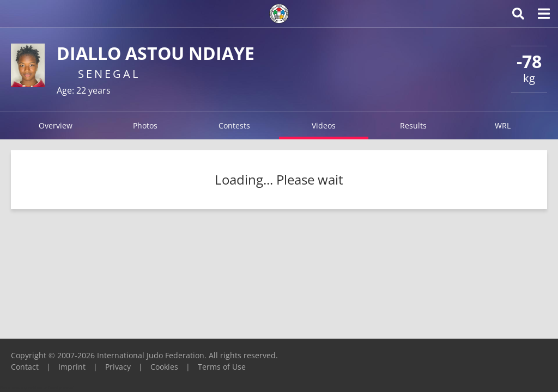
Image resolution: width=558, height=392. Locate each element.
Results (413, 125)
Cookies (164, 367)
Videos (324, 125)
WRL (503, 125)
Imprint (72, 367)
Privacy (118, 367)
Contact (25, 367)
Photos (145, 125)
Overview (56, 125)
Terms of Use (222, 367)
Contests (234, 125)
